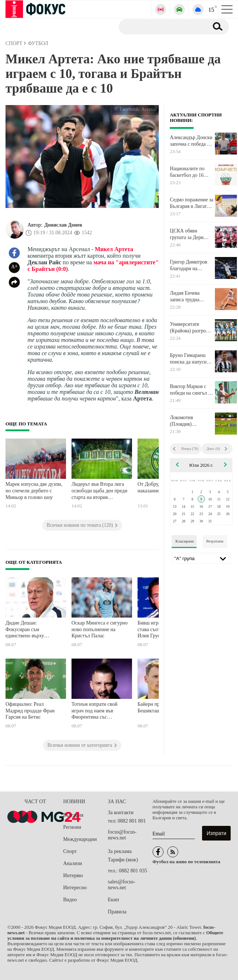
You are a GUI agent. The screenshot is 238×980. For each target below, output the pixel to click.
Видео (70, 900)
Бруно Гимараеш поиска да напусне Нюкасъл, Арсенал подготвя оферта (190, 359)
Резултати (215, 541)
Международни (80, 839)
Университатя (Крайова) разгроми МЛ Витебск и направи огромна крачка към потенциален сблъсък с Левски (191, 328)
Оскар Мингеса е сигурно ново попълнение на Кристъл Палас (100, 629)
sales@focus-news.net (122, 885)
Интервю (73, 875)
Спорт (70, 851)
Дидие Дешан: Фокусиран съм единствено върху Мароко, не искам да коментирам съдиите (28, 630)
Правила (117, 912)
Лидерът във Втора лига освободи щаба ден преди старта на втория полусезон (99, 491)
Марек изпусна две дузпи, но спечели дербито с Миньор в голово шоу (34, 491)
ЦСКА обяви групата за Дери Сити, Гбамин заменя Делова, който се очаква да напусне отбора (189, 234)
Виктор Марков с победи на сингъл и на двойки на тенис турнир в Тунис (190, 390)
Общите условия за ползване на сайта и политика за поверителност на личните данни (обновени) (115, 936)
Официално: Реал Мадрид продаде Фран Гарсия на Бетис (30, 711)
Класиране (184, 541)
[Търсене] (161, 26)
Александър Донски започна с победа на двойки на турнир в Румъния (191, 141)
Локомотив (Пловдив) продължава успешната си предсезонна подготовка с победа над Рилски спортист (191, 421)
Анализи (72, 863)
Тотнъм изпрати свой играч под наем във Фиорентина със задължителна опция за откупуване (97, 711)
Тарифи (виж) (123, 860)
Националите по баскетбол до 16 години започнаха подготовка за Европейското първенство (188, 172)
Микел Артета (114, 249)
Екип (113, 900)
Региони (72, 827)
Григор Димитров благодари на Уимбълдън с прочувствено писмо (191, 265)
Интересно (75, 888)
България (73, 815)
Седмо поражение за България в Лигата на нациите (191, 203)
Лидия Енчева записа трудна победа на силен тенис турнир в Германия (187, 297)
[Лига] (201, 558)
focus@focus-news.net (122, 835)
